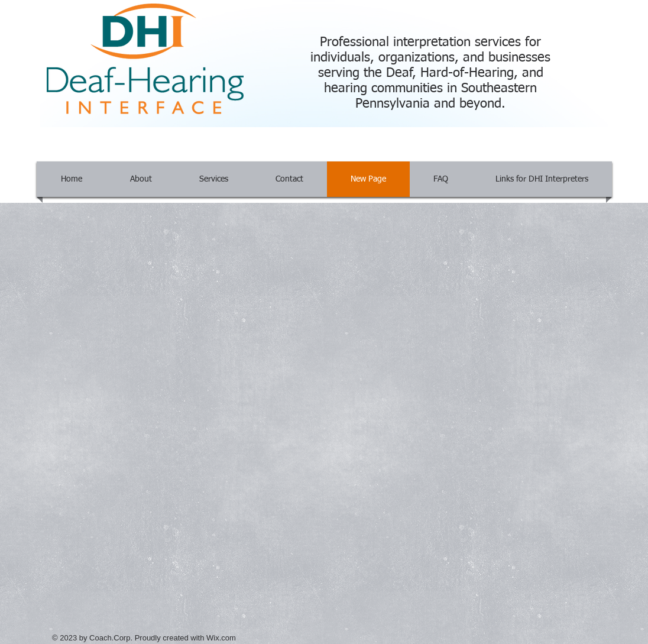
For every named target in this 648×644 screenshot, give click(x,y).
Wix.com (221, 638)
